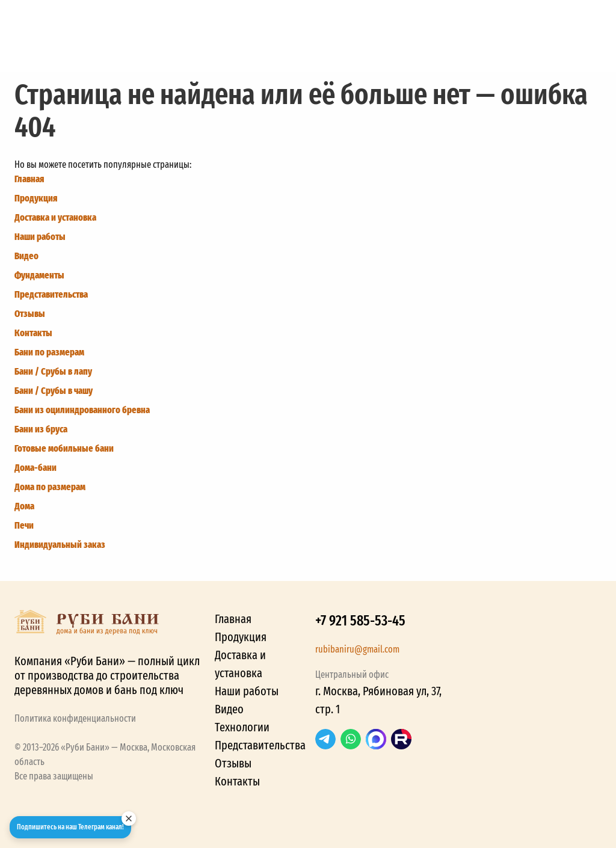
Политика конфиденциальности (75, 718)
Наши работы (40, 237)
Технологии (242, 727)
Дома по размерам (50, 487)
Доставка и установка (55, 217)
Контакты (33, 333)
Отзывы (30, 314)
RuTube (401, 739)
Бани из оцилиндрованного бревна (82, 410)
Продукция (36, 198)
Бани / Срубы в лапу (53, 371)
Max (376, 739)
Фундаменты (39, 275)
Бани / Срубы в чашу (54, 391)
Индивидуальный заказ (60, 545)
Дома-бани (35, 468)
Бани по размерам (49, 352)
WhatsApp (351, 739)
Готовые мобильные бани (64, 448)
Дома (24, 506)
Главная (29, 179)
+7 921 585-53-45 (360, 621)
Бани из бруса (41, 429)
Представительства (51, 294)
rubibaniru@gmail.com (357, 649)
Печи (24, 525)
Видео (26, 256)
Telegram (325, 739)
